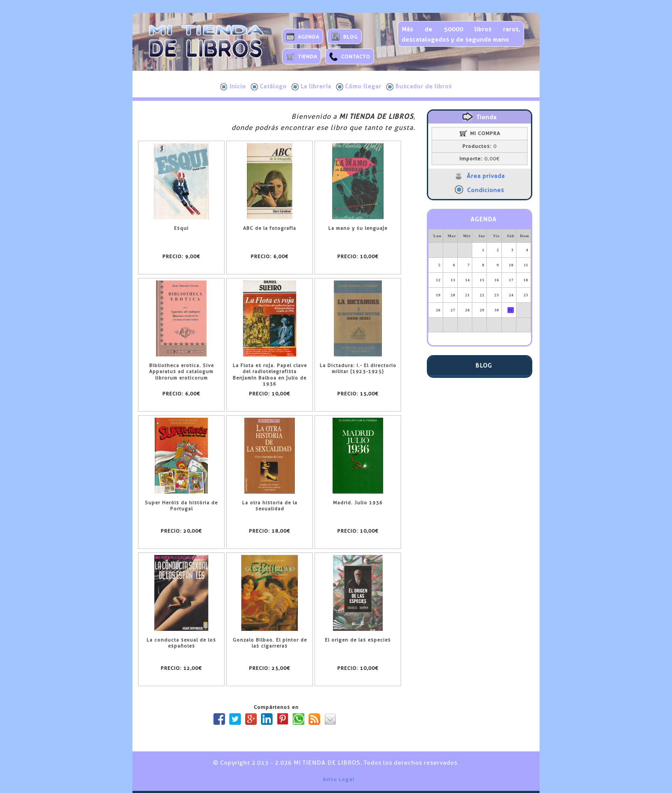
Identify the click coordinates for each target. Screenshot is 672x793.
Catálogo (269, 87)
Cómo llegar (359, 87)
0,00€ (480, 159)
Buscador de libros (419, 87)
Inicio (233, 87)
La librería (311, 87)
